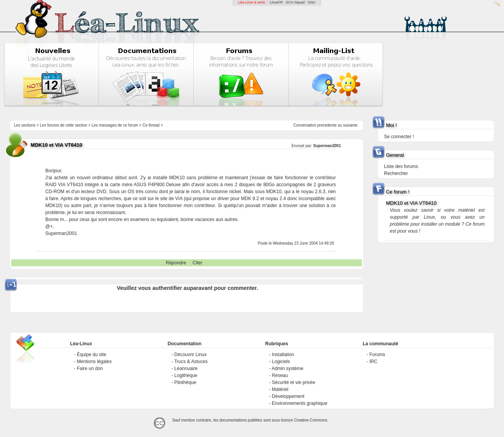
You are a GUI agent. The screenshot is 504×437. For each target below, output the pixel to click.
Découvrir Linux (190, 355)
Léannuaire (186, 368)
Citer (198, 263)
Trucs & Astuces (191, 362)
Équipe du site (91, 355)
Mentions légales (94, 362)
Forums (377, 355)
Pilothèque (185, 382)
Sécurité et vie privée (293, 382)
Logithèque (186, 375)
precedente (327, 125)
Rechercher (396, 173)
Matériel (280, 389)
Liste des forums (401, 166)
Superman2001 (327, 146)
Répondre (176, 263)
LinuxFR (276, 2)
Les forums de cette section (63, 125)
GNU (312, 2)
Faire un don (90, 368)
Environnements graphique (299, 403)
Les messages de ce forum (115, 125)
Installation (283, 355)
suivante (350, 125)
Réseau (280, 375)
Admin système (288, 368)
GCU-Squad (295, 2)
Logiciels (281, 362)
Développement (288, 396)
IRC (373, 362)
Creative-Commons (311, 420)
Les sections (25, 125)
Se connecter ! (399, 137)
